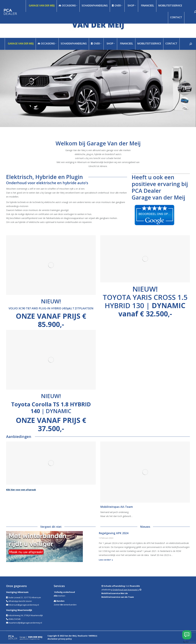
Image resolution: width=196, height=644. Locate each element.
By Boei (186, 642)
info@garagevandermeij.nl (34, 6)
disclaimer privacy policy (60, 639)
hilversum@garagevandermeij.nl (24, 605)
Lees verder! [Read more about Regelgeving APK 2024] (105, 560)
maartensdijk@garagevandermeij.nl (25, 623)
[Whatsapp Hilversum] (187, 635)
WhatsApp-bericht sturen (20, 601)
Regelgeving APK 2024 (114, 533)
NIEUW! (145, 289)
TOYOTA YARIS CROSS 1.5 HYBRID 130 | (145, 305)
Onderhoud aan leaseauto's (126, 590)
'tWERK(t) (93, 636)
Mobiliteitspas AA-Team (117, 507)
